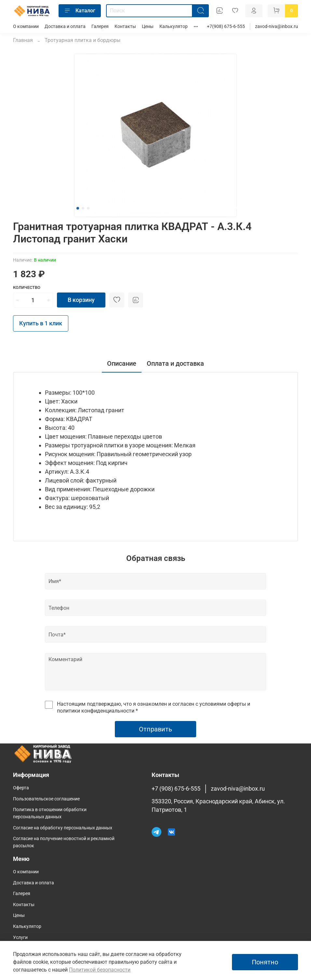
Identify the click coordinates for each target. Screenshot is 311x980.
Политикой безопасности (100, 970)
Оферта (21, 788)
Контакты (125, 27)
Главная (23, 40)
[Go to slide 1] (78, 208)
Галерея (100, 27)
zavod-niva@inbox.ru (277, 27)
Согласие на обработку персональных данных (63, 828)
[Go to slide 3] (88, 208)
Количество (27, 287)
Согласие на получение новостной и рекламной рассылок (64, 842)
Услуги (20, 938)
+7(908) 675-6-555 (226, 27)
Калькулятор (174, 27)
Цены (148, 27)
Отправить (155, 729)
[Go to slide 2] (83, 208)
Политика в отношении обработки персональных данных (50, 813)
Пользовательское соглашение (46, 799)
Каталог (80, 11)
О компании (26, 27)
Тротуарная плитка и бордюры (82, 40)
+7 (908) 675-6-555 (176, 789)
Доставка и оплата (65, 27)
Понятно (265, 962)
